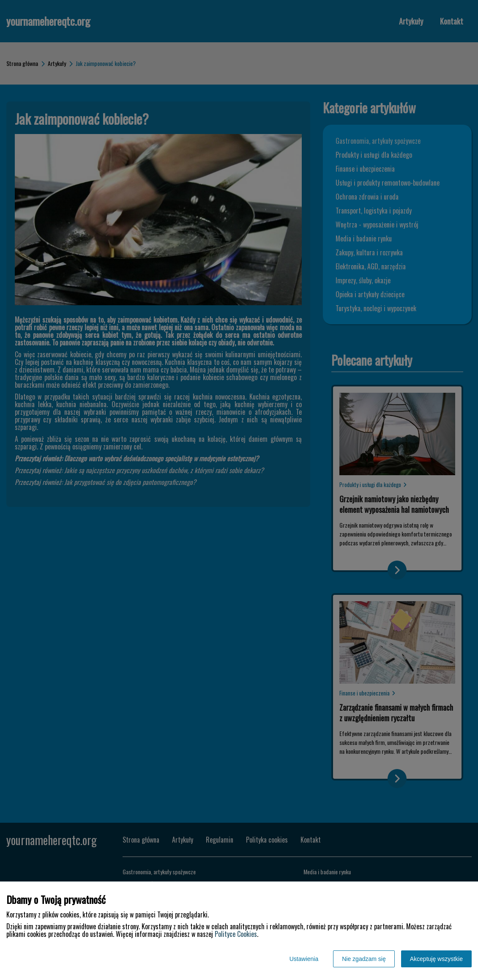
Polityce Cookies (236, 934)
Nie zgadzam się (364, 959)
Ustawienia (304, 959)
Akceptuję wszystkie (436, 959)
